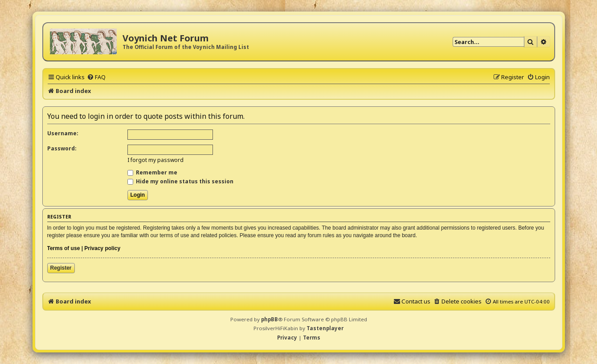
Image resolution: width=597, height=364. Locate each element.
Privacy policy (102, 248)
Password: (62, 148)
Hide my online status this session (180, 181)
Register (61, 268)
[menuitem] (96, 77)
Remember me (152, 172)
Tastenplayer (325, 328)
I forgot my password (155, 160)
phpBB (270, 319)
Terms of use (64, 248)
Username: (63, 133)
